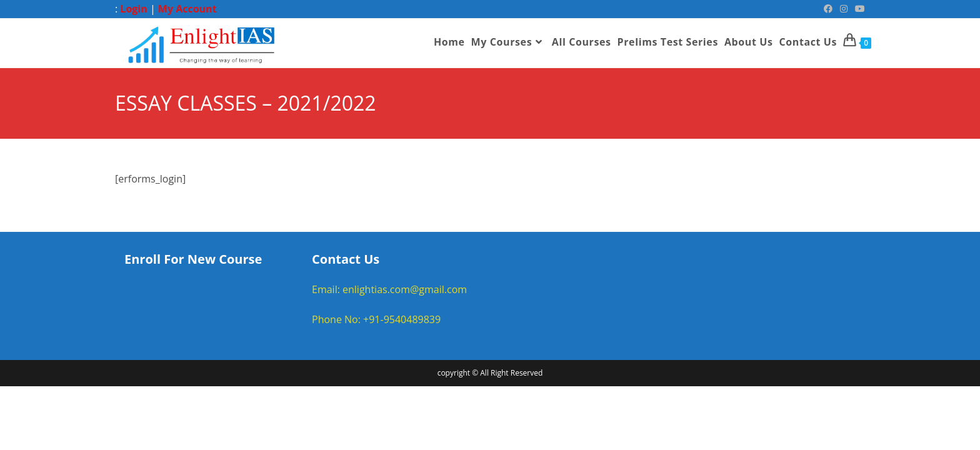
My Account (187, 9)
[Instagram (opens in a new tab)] (844, 9)
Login (133, 9)
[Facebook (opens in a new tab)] (828, 9)
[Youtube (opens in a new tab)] (858, 9)
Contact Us (346, 259)
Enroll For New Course (193, 259)
